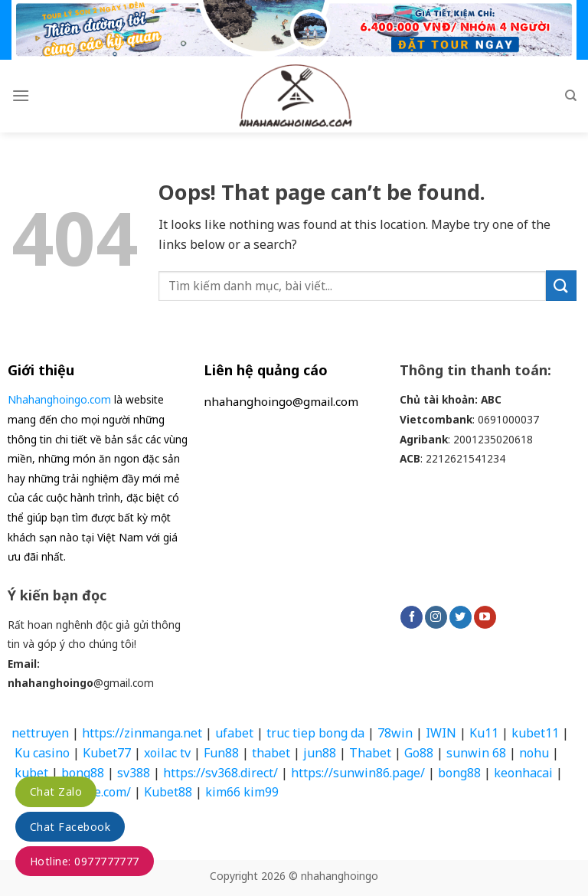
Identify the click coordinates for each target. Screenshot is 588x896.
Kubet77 (107, 753)
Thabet (370, 753)
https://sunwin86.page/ (358, 773)
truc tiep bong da (315, 733)
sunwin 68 (476, 753)
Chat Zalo (56, 791)
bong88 (83, 773)
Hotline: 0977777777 (85, 861)
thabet (271, 753)
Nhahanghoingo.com (59, 399)
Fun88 (221, 753)
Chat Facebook (70, 827)
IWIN (441, 733)
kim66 (223, 792)
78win (395, 733)
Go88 (419, 753)
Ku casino (42, 753)
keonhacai (523, 773)
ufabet (234, 733)
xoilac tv (167, 753)
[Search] (571, 96)
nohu (534, 753)
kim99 (264, 792)
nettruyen (40, 733)
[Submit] (561, 285)
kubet (31, 773)
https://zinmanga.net (142, 733)
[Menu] (21, 95)
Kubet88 (168, 792)
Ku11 (484, 733)
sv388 (134, 773)
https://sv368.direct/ (220, 773)
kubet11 (535, 733)
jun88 (320, 753)
